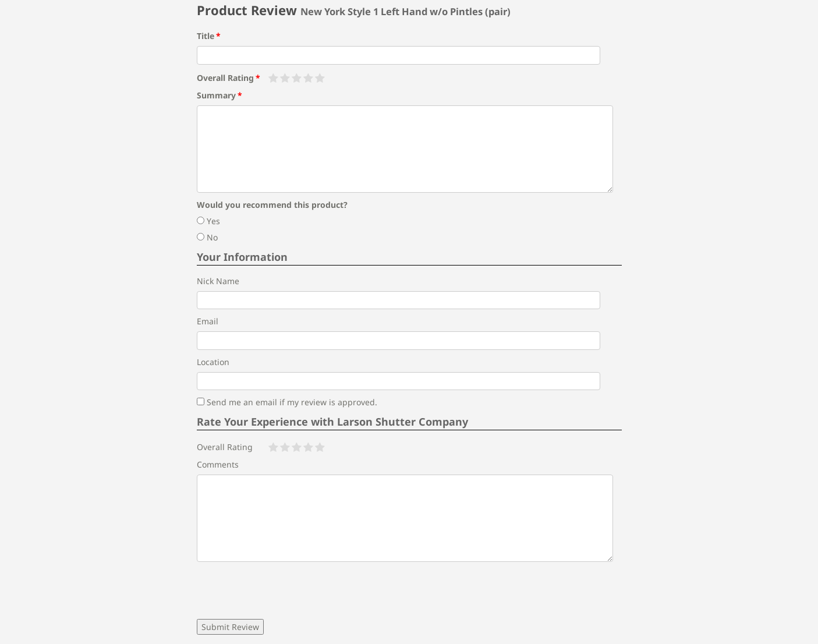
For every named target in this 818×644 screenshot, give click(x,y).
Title (206, 36)
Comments (218, 464)
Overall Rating (225, 78)
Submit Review (230, 627)
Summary (216, 95)
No (207, 237)
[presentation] (285, 590)
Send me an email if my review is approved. (287, 402)
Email (208, 321)
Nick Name (218, 281)
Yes (208, 221)
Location (213, 362)
